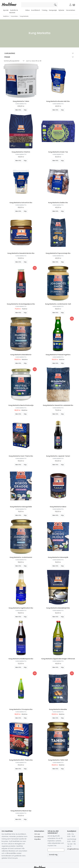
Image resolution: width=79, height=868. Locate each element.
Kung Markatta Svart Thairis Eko (21, 456)
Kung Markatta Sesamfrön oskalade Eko (58, 405)
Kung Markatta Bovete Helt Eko (58, 101)
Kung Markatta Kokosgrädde (21, 507)
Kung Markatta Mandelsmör (21, 355)
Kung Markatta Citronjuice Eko (21, 709)
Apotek (6, 10)
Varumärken (70, 10)
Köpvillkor (38, 839)
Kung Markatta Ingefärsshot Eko (21, 608)
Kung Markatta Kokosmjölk (58, 557)
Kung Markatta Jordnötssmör (21, 557)
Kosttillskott (36, 10)
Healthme (6, 16)
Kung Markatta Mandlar (58, 709)
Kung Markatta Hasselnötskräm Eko (21, 253)
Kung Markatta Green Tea (58, 152)
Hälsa (27, 10)
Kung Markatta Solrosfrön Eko (21, 203)
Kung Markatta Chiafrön (21, 152)
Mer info (18, 110)
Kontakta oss (39, 837)
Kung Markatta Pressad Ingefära (58, 355)
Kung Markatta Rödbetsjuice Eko (21, 659)
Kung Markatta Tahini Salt (58, 760)
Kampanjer (53, 10)
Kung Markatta (24, 16)
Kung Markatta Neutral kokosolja (21, 405)
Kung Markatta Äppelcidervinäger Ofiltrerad (58, 659)
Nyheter (61, 10)
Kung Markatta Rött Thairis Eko (21, 760)
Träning (44, 10)
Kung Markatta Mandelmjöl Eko (58, 608)
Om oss (37, 834)
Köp (25, 110)
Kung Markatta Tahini (21, 101)
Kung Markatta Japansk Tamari (58, 456)
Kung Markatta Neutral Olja (21, 811)
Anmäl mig (53, 855)
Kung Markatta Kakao (58, 507)
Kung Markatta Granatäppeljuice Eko (21, 304)
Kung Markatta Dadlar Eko (58, 203)
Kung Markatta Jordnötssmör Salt (58, 304)
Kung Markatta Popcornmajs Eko (58, 253)
